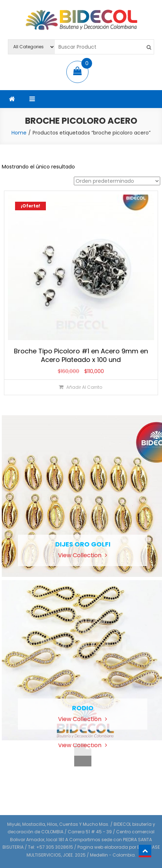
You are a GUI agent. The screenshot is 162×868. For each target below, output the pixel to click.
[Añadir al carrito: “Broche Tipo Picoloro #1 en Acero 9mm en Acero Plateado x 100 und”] (81, 387)
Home (19, 133)
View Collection (83, 555)
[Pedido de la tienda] (117, 181)
